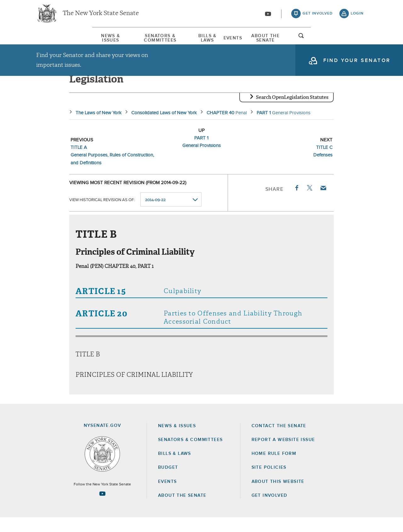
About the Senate (182, 510)
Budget (168, 482)
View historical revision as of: (102, 214)
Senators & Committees (130, 41)
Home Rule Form (274, 468)
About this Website (278, 496)
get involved (318, 16)
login (357, 16)
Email (323, 202)
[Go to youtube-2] (268, 16)
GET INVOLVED (270, 510)
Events (252, 41)
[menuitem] (55, 40)
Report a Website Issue (283, 454)
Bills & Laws (203, 41)
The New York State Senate (101, 16)
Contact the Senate (279, 440)
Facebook (296, 202)
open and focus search (357, 42)
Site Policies (269, 482)
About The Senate (309, 41)
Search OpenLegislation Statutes (292, 112)
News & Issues (55, 41)
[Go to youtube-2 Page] (102, 508)
